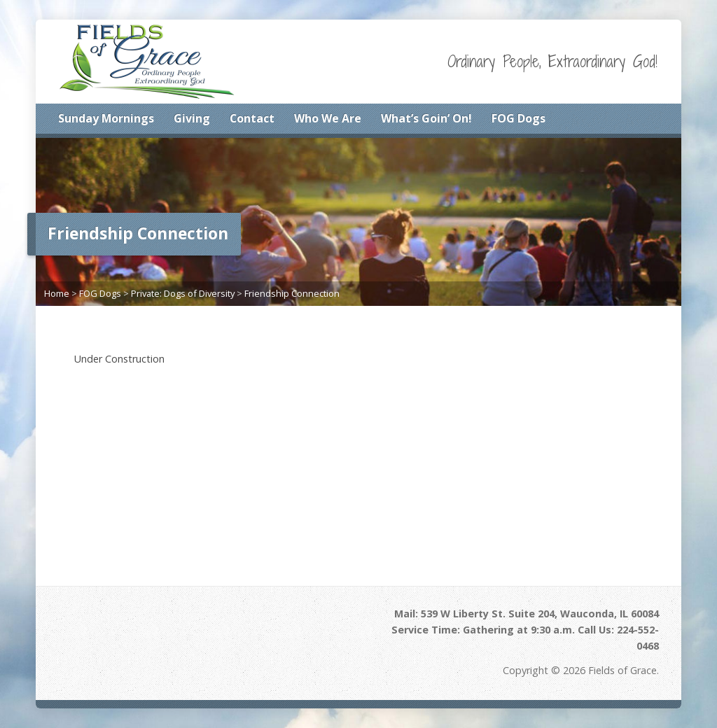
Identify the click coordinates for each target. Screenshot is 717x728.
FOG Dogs (518, 118)
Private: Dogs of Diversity (183, 293)
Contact (252, 118)
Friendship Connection (292, 293)
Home (57, 293)
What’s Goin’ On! (426, 118)
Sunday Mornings (106, 118)
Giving (192, 118)
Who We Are (328, 118)
